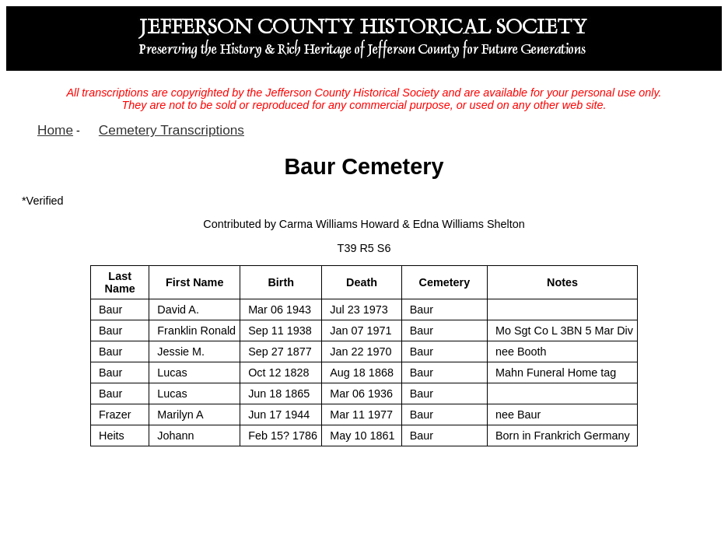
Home (55, 130)
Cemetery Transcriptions (171, 130)
